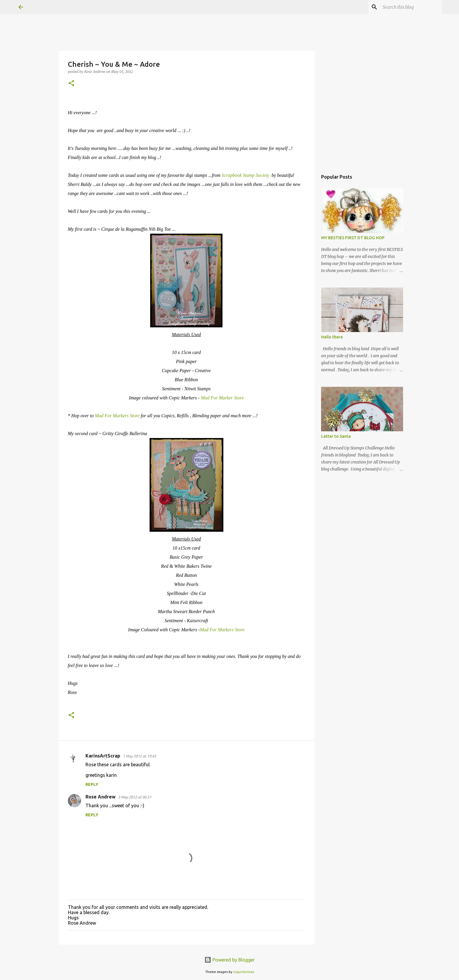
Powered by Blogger (229, 960)
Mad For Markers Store (118, 416)
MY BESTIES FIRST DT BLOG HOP (353, 238)
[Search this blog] (411, 7)
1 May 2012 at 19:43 (139, 756)
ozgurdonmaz (244, 972)
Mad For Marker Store (222, 398)
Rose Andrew (101, 797)
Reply (92, 784)
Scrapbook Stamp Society (246, 175)
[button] (71, 84)
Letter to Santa (336, 436)
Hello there (332, 337)
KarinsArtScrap (103, 756)
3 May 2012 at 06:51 (135, 797)
